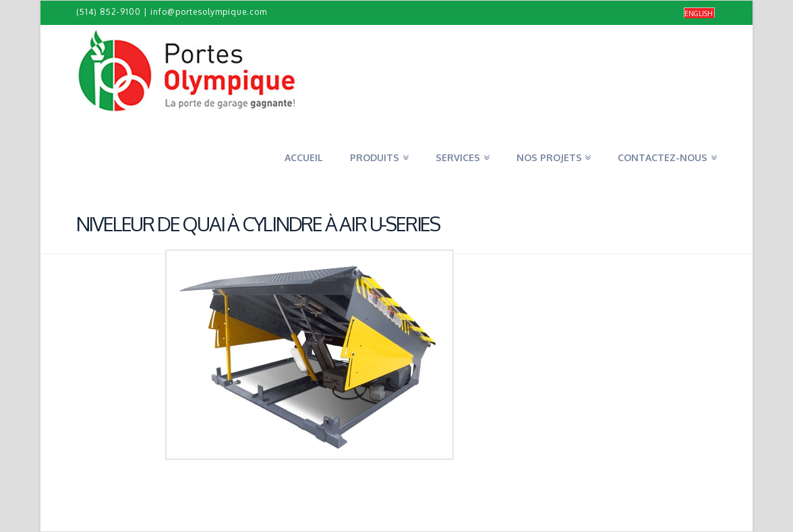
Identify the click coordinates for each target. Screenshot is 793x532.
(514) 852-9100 (109, 12)
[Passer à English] (699, 13)
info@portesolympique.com (209, 12)
